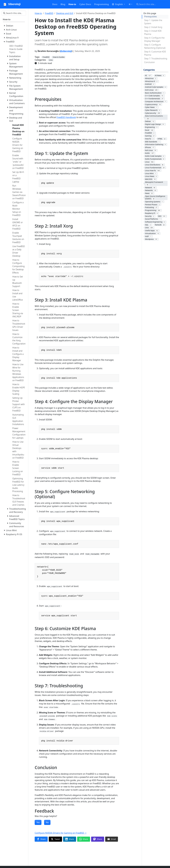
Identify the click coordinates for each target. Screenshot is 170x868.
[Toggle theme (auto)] (130, 4)
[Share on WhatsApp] (84, 839)
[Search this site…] (152, 4)
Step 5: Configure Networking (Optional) (155, 46)
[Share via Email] (112, 839)
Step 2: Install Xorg (153, 27)
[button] (118, 4)
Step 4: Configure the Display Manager (154, 39)
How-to (38, 13)
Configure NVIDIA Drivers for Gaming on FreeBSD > (60, 833)
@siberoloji (66, 51)
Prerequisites (151, 16)
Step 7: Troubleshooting (156, 59)
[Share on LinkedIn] (70, 839)
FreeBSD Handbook (66, 117)
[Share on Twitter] (55, 839)
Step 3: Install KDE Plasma (153, 32)
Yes (38, 822)
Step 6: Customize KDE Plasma (155, 53)
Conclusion (150, 62)
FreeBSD (49, 13)
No (47, 822)
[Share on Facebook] (41, 839)
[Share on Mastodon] (98, 839)
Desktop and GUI (65, 13)
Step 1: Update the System (153, 22)
